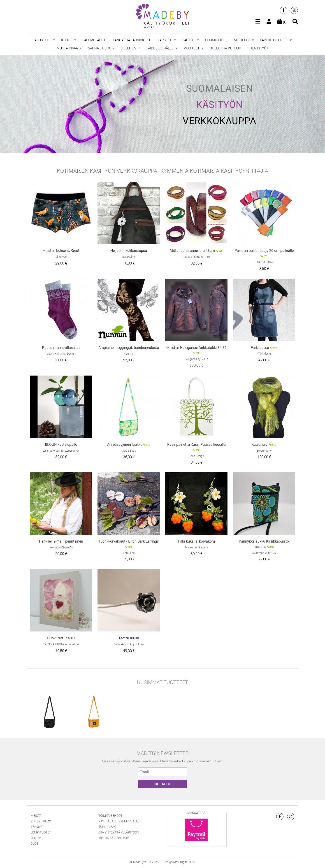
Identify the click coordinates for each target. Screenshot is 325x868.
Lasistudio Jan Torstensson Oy (61, 450)
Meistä (36, 816)
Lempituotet (41, 832)
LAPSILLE (165, 40)
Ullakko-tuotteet (264, 262)
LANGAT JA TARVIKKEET (132, 40)
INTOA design (264, 353)
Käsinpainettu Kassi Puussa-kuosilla (196, 444)
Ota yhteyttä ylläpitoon (119, 832)
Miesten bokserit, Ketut (61, 250)
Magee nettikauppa (196, 547)
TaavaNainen (129, 257)
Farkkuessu (260, 347)
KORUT (67, 40)
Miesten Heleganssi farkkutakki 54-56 (196, 347)
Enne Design (196, 456)
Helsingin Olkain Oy (61, 547)
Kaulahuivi (260, 444)
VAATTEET (192, 48)
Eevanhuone (264, 450)
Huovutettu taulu (61, 638)
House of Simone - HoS (196, 257)
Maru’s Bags (129, 450)
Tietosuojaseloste (114, 838)
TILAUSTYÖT (259, 48)
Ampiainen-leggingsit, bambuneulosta (129, 347)
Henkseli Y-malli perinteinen (61, 541)
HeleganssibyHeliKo (196, 359)
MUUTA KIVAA (67, 48)
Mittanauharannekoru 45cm (192, 250)
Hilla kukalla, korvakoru (196, 541)
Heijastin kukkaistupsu (129, 250)
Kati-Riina (129, 553)
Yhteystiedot (42, 821)
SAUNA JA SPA (99, 48)
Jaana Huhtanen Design (61, 353)
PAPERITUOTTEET (274, 40)
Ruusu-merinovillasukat (61, 347)
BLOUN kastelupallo (61, 444)
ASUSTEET (43, 40)
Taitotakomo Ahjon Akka (129, 644)
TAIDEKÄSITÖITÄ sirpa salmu (61, 644)
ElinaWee (61, 257)
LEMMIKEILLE (216, 40)
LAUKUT (189, 40)
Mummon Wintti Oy (264, 553)
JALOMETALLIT (94, 40)
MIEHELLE (242, 40)
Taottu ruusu (129, 638)
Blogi (35, 843)
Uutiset (37, 838)
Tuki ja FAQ (107, 827)
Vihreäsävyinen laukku (124, 444)
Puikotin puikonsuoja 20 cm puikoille (264, 250)
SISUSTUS (128, 48)
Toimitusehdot (110, 816)
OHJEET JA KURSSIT (226, 48)
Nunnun (129, 353)
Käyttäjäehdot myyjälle (119, 821)
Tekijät (37, 827)
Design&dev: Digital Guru (179, 862)
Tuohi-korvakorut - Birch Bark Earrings (129, 541)
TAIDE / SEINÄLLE (160, 48)
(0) (282, 22)
